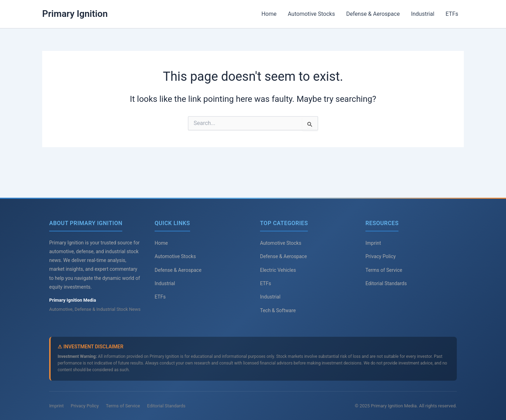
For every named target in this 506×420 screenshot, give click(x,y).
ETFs (452, 14)
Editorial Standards (386, 283)
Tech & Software (278, 310)
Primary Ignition (75, 14)
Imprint (373, 243)
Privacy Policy (381, 256)
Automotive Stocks (311, 14)
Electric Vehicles (278, 270)
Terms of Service (384, 270)
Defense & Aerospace (373, 14)
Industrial (423, 14)
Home (269, 14)
